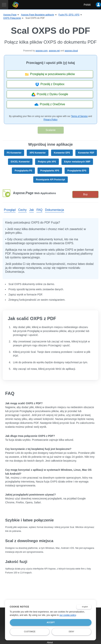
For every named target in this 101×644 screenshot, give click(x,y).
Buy (85, 194)
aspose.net (54, 51)
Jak (32, 210)
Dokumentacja (54, 210)
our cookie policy (68, 615)
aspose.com (42, 51)
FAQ (39, 210)
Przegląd (10, 210)
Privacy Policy (51, 120)
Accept (51, 622)
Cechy (22, 210)
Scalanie (51, 130)
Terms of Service (79, 116)
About (50, 643)
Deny (71, 632)
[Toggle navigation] (4, 5)
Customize (30, 632)
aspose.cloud (71, 51)
